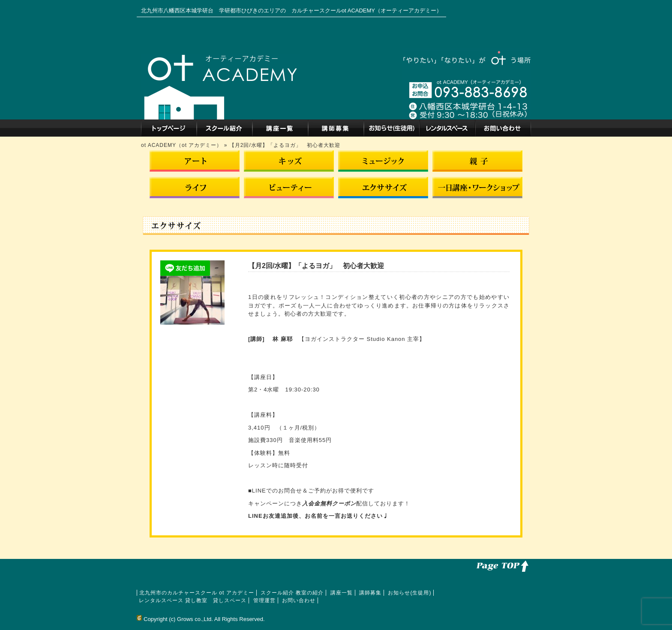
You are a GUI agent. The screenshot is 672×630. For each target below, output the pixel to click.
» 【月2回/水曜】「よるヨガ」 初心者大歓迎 (282, 145)
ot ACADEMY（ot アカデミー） (183, 145)
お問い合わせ (503, 128)
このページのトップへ (501, 565)
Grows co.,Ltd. (195, 619)
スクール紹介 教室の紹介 (225, 128)
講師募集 (336, 128)
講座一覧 (280, 128)
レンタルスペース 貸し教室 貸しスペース (447, 128)
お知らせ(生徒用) (392, 128)
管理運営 (264, 600)
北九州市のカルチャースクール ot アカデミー (169, 128)
